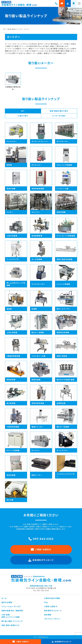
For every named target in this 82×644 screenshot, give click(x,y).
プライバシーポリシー (53, 619)
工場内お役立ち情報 (52, 598)
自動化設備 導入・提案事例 (12, 611)
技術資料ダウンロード (53, 611)
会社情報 (48, 615)
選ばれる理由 (7, 602)
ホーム (4, 598)
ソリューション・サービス (11, 606)
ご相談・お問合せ (41, 550)
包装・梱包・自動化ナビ (10, 625)
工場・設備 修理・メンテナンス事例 (11, 616)
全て (23, 111)
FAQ (46, 602)
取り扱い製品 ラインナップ (12, 621)
